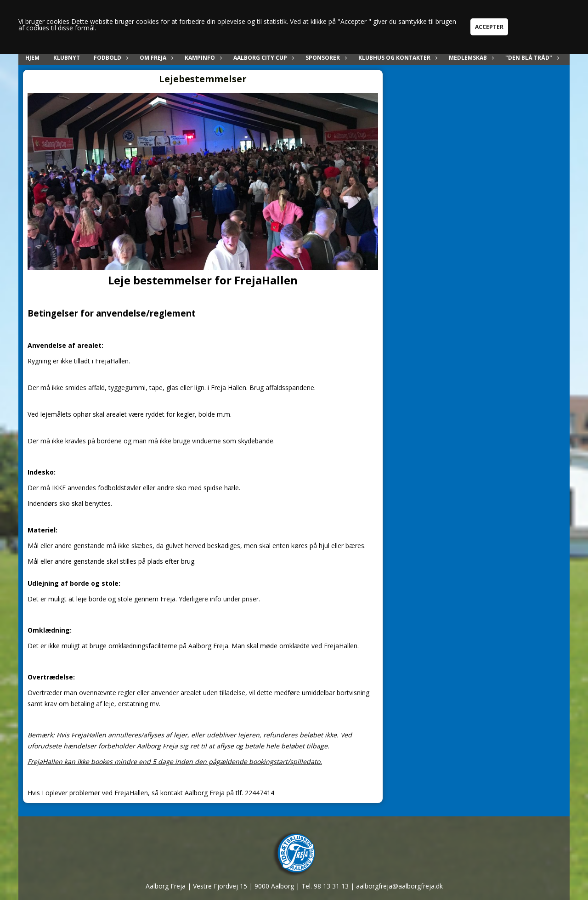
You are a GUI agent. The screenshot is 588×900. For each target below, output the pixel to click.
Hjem (32, 58)
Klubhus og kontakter (397, 58)
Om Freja (155, 58)
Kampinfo (202, 58)
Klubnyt (67, 58)
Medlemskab (470, 58)
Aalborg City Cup (263, 58)
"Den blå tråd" (531, 58)
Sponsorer (325, 58)
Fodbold (110, 58)
